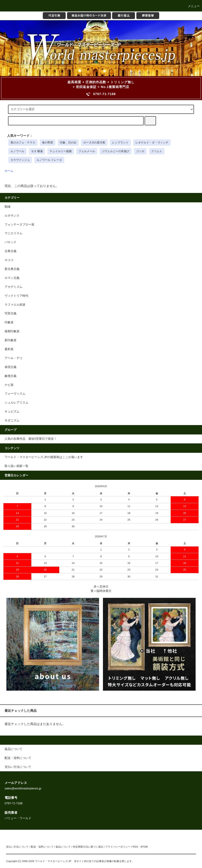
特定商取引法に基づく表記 (88, 847)
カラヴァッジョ (20, 160)
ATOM (144, 847)
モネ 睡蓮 (37, 151)
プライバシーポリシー (118, 847)
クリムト (157, 151)
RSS (135, 847)
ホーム (9, 171)
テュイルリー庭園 (61, 151)
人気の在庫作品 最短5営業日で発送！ (31, 439)
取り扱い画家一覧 (16, 466)
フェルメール (87, 151)
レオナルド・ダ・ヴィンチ (152, 143)
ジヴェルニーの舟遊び (116, 151)
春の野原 (48, 143)
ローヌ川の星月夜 (94, 143)
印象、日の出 (68, 143)
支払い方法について (17, 847)
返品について (63, 847)
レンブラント (120, 143)
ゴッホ (140, 151)
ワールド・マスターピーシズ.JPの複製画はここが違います (44, 457)
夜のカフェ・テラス (23, 143)
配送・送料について (42, 847)
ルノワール (17, 151)
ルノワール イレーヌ (49, 160)
